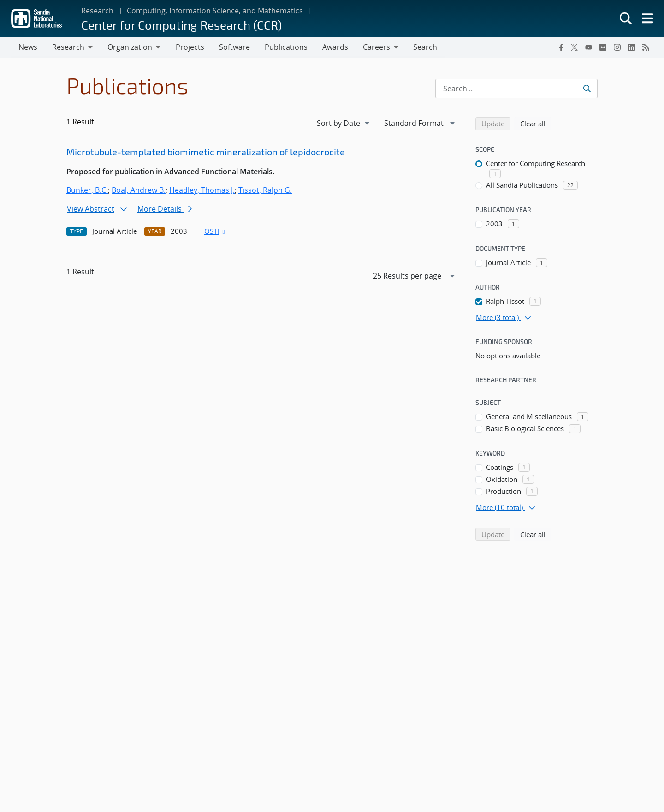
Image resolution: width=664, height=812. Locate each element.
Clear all (536, 124)
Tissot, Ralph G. (265, 190)
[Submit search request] (587, 89)
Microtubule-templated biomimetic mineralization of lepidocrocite (206, 152)
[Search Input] (516, 89)
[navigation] (344, 124)
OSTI (215, 231)
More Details (165, 209)
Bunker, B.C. (87, 190)
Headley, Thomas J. (202, 190)
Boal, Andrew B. (139, 190)
